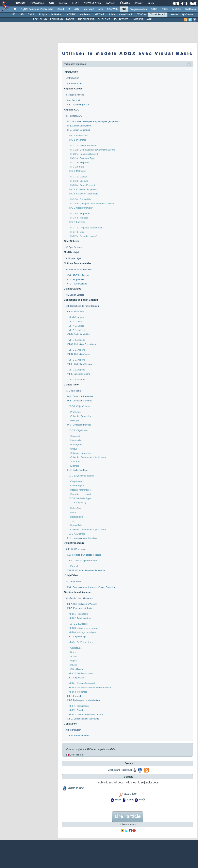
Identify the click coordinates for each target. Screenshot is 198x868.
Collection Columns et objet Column (88, 457)
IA (69, 9)
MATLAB (99, 15)
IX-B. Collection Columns (80, 401)
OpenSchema (72, 241)
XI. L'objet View (73, 581)
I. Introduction (72, 78)
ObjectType (76, 648)
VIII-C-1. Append (77, 350)
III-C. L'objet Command (79, 130)
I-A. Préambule (75, 84)
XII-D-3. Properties (78, 692)
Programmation (138, 9)
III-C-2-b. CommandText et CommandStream (93, 150)
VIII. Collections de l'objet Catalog (82, 306)
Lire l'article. (77, 755)
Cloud (61, 9)
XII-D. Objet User (76, 678)
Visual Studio (126, 15)
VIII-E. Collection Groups (79, 364)
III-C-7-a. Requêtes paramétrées (86, 228)
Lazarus (174, 15)
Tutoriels (37, 3)
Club (150, 3)
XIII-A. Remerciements (78, 735)
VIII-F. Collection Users (79, 374)
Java (101, 9)
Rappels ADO (72, 110)
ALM (77, 9)
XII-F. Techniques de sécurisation (84, 700)
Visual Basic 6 (158, 15)
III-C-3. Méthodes (77, 171)
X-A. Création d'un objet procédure (84, 555)
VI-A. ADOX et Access (78, 275)
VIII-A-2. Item (75, 322)
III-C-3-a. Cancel (79, 177)
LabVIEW (70, 15)
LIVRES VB (138, 19)
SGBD (154, 9)
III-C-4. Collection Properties (83, 189)
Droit (138, 3)
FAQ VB (70, 19)
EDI (124, 9)
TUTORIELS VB (86, 19)
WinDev (142, 15)
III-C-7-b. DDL (77, 232)
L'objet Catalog (73, 289)
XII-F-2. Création (77, 710)
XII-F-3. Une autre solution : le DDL (86, 714)
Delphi (31, 15)
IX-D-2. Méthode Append (81, 498)
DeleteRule (76, 508)
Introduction (71, 72)
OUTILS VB (104, 19)
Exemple (75, 420)
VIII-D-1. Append (77, 360)
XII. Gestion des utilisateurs (79, 598)
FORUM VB (56, 19)
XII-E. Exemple (75, 696)
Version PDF (130, 795)
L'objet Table (71, 385)
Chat (75, 3)
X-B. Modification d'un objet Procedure (86, 570)
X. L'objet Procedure (76, 549)
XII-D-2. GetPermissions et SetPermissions (90, 688)
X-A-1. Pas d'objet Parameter (83, 560)
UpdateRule (76, 525)
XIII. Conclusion (73, 730)
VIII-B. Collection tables (79, 334)
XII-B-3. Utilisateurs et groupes (84, 628)
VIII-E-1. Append (77, 370)
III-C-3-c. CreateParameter (84, 185)
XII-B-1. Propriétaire (79, 614)
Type (73, 521)
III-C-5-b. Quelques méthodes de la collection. (93, 204)
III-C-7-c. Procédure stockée (84, 236)
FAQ (51, 3)
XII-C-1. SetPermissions (81, 642)
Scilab (112, 15)
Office (165, 9)
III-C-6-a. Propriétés (80, 213)
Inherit (74, 665)
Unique (74, 449)
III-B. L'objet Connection (79, 126)
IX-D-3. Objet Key (78, 503)
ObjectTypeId (77, 669)
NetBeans (85, 15)
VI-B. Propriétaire (76, 279)
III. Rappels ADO (74, 116)
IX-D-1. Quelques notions (81, 476)
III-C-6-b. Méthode (79, 218)
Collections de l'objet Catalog (81, 300)
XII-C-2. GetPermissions (81, 673)
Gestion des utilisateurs (78, 592)
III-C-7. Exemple (77, 222)
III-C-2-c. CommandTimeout (84, 154)
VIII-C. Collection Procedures (82, 344)
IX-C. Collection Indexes (79, 425)
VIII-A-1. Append (77, 317)
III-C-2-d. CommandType (83, 158)
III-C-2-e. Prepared (80, 162)
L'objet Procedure (74, 543)
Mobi (142, 800)
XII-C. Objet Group (76, 637)
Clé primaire (76, 481)
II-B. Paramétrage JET (78, 105)
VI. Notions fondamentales (79, 270)
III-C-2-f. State (77, 167)
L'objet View (71, 575)
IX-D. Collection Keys (78, 470)
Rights (74, 661)
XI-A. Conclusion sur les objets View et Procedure (92, 587)
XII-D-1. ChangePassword (82, 683)
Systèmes (191, 9)
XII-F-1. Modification (79, 706)
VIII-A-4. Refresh (77, 330)
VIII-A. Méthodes (76, 312)
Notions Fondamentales (78, 263)
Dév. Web (112, 9)
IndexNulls (76, 440)
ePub (118, 800)
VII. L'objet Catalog (75, 295)
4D (22, 15)
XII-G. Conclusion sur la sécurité (83, 719)
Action (74, 656)
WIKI (150, 19)
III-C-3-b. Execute (79, 181)
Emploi (110, 3)
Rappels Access (73, 89)
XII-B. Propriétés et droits (80, 608)
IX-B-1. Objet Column (79, 406)
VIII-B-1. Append (77, 340)
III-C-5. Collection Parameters (84, 194)
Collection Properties (81, 416)
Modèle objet (71, 252)
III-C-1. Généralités (78, 136)
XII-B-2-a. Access (79, 624)
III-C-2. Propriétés (78, 140)
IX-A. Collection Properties (80, 396)
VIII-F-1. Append (77, 380)
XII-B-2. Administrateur (80, 618)
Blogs (63, 3)
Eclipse (43, 15)
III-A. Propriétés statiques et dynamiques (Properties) (93, 121)
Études (125, 3)
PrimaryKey (76, 445)
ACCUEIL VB (40, 19)
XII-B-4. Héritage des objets (82, 632)
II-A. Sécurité (74, 100)
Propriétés (76, 412)
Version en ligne (75, 788)
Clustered (75, 436)
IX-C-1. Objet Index (78, 430)
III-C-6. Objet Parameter (81, 208)
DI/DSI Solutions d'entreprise (37, 9)
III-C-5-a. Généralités (81, 199)
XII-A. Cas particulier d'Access (82, 604)
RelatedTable (77, 517)
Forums (20, 3)
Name (73, 513)
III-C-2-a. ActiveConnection (84, 145)
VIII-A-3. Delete (76, 326)
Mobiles (177, 9)
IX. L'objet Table (73, 391)
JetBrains (56, 15)
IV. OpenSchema (74, 247)
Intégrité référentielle (81, 490)
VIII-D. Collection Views (79, 354)
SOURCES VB (121, 19)
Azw (129, 800)
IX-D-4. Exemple (77, 534)
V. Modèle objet (73, 258)
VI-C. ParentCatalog (77, 284)
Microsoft (89, 9)
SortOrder (75, 462)
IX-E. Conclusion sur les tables (82, 538)
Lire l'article (128, 817)
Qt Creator (188, 15)
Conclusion (71, 724)
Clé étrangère (77, 486)
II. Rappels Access (75, 95)
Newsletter (92, 3)
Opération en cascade (81, 494)
